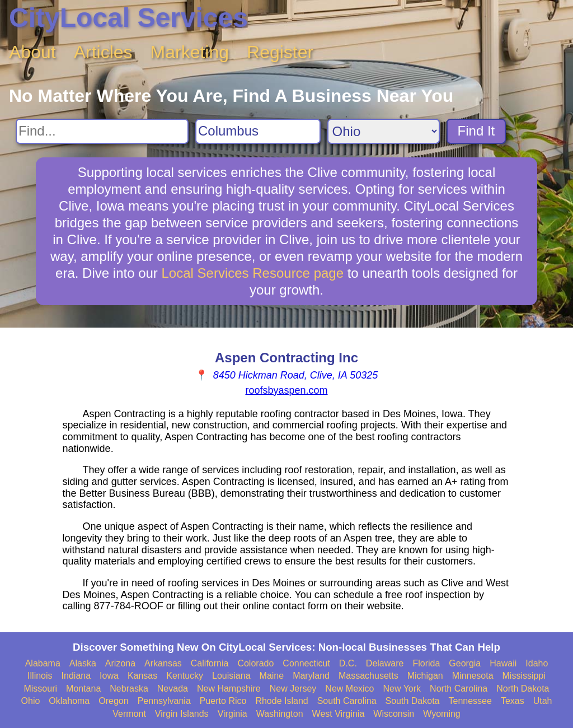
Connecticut (306, 663)
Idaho (537, 663)
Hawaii (503, 663)
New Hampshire (229, 689)
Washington (280, 714)
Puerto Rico (223, 701)
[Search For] (102, 131)
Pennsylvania (164, 701)
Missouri (40, 689)
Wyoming (442, 714)
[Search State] (384, 131)
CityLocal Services (128, 18)
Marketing (190, 52)
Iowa (109, 676)
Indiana (76, 676)
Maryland (311, 676)
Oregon (113, 701)
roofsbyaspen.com (286, 390)
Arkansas (163, 663)
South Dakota (413, 701)
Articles (103, 52)
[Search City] (258, 131)
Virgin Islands (182, 714)
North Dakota (523, 689)
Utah (543, 701)
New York (402, 689)
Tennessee (470, 701)
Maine (272, 676)
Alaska (83, 663)
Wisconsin (394, 714)
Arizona (120, 663)
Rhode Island (281, 701)
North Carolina (459, 689)
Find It (476, 131)
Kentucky (185, 676)
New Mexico (349, 689)
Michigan (425, 676)
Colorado (255, 663)
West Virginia (339, 714)
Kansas (142, 676)
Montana (83, 689)
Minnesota (473, 676)
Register (280, 52)
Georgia (465, 663)
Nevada (173, 689)
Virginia (233, 714)
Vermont (129, 714)
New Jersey (293, 689)
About (32, 52)
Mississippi (524, 676)
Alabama (43, 663)
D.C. (348, 663)
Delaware (385, 663)
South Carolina (347, 701)
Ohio (31, 701)
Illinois (40, 676)
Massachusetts (368, 676)
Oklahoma (69, 701)
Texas (513, 701)
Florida (426, 663)
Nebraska (129, 689)
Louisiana (231, 676)
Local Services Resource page (253, 273)
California (210, 663)
